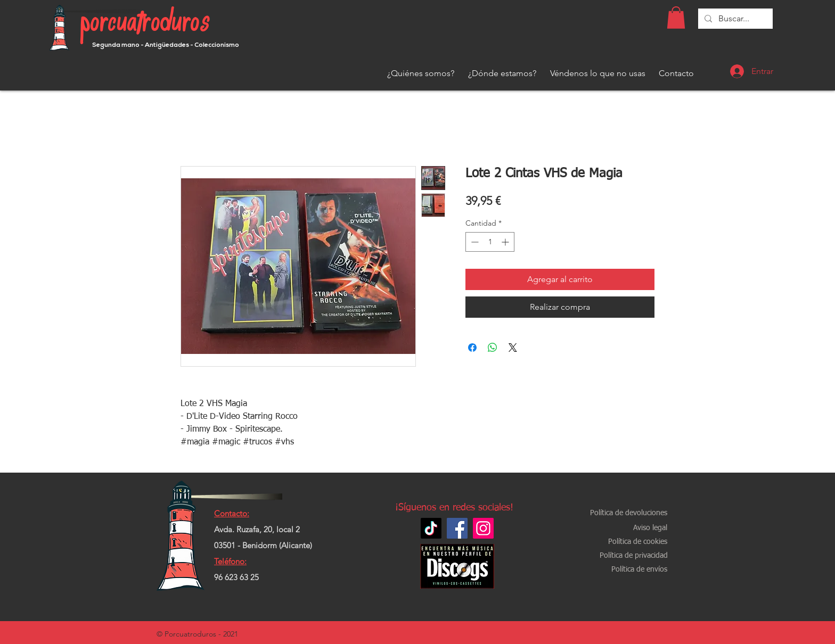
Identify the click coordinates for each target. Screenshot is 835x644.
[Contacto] (676, 73)
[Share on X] (513, 348)
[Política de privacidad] (634, 556)
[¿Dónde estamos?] (502, 73)
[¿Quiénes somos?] (421, 73)
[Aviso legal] (650, 528)
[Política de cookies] (637, 542)
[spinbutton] (490, 242)
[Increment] (506, 242)
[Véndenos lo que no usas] (598, 73)
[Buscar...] (734, 19)
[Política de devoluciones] (629, 513)
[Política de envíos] (639, 570)
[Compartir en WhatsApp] (493, 348)
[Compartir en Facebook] (472, 348)
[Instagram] (483, 528)
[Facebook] (457, 528)
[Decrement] (474, 242)
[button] (676, 18)
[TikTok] (431, 528)
